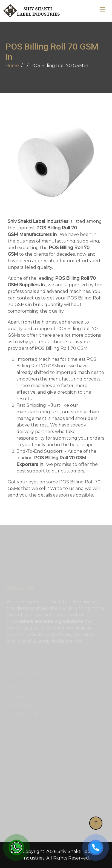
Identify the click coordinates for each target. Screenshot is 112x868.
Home (12, 66)
